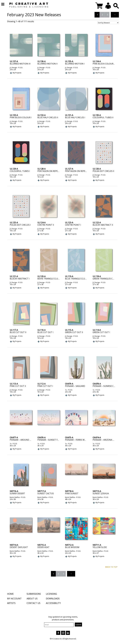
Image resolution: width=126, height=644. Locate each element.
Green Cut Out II (74, 332)
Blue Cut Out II (18, 332)
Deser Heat (43, 547)
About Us (32, 599)
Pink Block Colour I (21, 117)
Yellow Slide (100, 547)
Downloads (53, 599)
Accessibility (53, 603)
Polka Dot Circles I (20, 225)
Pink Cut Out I (45, 386)
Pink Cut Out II (18, 386)
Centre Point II (46, 225)
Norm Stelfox (15, 497)
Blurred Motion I (75, 64)
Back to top (111, 567)
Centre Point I (73, 225)
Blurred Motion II (47, 64)
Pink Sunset (72, 493)
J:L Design (13, 67)
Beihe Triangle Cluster (50, 279)
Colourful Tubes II (103, 117)
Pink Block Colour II (104, 64)
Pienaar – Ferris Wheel (77, 440)
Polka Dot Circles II (103, 171)
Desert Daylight (19, 547)
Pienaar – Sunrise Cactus (106, 386)
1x (66, 390)
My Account (14, 599)
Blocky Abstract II (103, 225)
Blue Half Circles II (48, 117)
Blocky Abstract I (20, 279)
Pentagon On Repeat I (77, 171)
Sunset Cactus (46, 493)
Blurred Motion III (20, 64)
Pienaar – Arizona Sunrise (107, 440)
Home (10, 594)
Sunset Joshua (101, 493)
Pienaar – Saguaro (75, 386)
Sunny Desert (17, 493)
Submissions (34, 594)
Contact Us (33, 603)
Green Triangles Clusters (107, 279)
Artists (11, 603)
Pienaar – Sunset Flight (51, 440)
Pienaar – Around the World (26, 440)
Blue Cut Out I (45, 332)
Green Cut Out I (101, 332)
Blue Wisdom (72, 547)
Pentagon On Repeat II (50, 171)
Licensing (51, 594)
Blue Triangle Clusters (78, 279)
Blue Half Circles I (75, 117)
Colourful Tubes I (20, 171)
